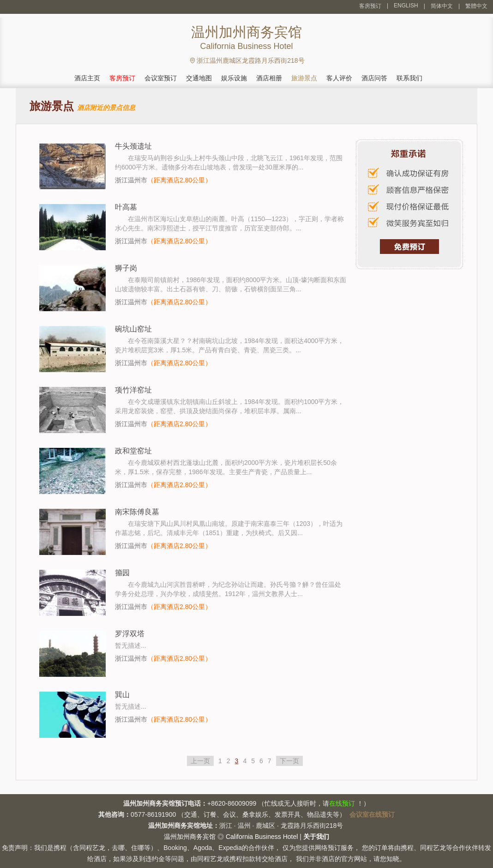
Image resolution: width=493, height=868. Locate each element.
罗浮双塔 (130, 634)
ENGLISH (406, 6)
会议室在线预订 (372, 814)
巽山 (122, 695)
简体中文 (442, 6)
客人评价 (339, 78)
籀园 (122, 573)
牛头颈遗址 (133, 146)
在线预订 (342, 803)
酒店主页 (87, 78)
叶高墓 (126, 207)
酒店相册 (269, 78)
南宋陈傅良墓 (137, 512)
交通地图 (199, 78)
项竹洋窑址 (133, 390)
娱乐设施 (234, 78)
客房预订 (370, 6)
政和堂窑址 (133, 451)
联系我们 (409, 78)
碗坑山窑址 (133, 329)
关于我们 (316, 837)
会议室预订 (161, 78)
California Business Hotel (262, 837)
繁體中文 (476, 6)
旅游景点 (304, 78)
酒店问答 (374, 78)
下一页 (289, 761)
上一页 (200, 761)
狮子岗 (126, 268)
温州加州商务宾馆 (190, 837)
